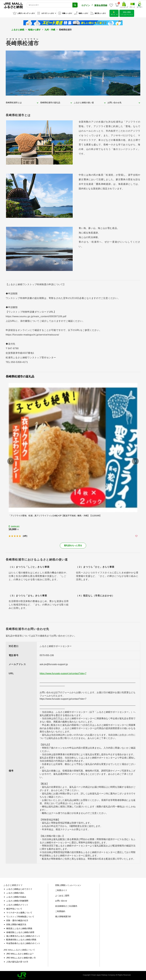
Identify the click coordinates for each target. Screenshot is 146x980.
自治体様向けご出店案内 (66, 905)
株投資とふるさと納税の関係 (19, 928)
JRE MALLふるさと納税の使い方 (21, 957)
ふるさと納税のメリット (17, 904)
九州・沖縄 (50, 29)
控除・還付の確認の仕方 (17, 920)
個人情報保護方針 (63, 916)
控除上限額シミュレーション (68, 885)
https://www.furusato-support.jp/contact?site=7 (63, 673)
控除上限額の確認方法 (16, 924)
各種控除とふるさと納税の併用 (20, 932)
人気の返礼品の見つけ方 (17, 961)
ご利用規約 (60, 911)
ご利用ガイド (61, 890)
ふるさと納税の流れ (15, 892)
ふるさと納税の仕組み (16, 896)
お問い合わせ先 (114, 102)
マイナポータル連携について (19, 912)
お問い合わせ (61, 900)
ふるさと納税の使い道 (84, 102)
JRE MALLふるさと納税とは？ (20, 953)
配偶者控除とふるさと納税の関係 (21, 939)
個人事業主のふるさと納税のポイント (23, 935)
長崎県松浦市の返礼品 (50, 102)
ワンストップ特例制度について (20, 916)
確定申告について (14, 908)
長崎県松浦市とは (14, 102)
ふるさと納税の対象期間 (17, 900)
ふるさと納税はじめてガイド (19, 888)
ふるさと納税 (18, 29)
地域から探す (34, 29)
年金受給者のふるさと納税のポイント (23, 943)
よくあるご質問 (62, 895)
